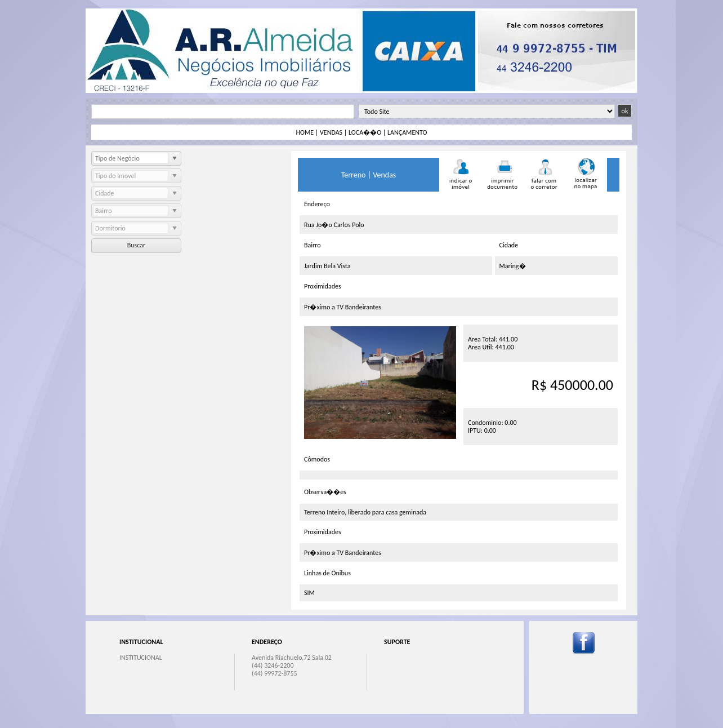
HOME (305, 132)
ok (625, 111)
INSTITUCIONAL (141, 658)
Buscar (136, 245)
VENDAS (331, 132)
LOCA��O (365, 132)
